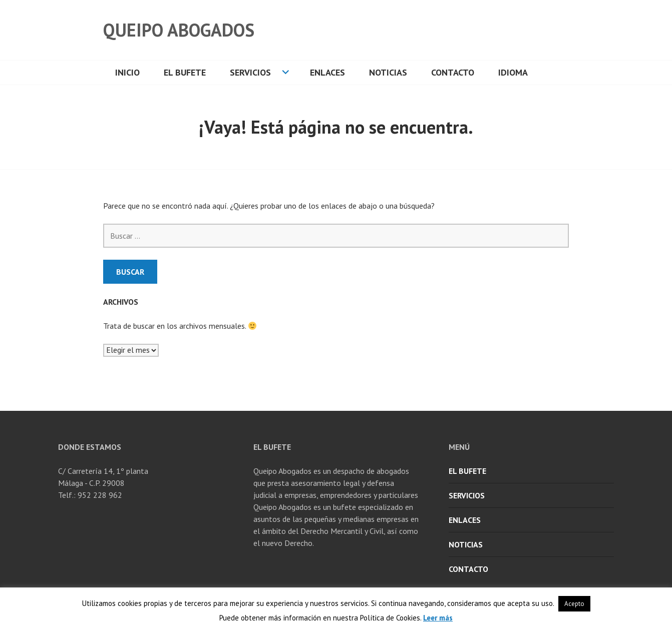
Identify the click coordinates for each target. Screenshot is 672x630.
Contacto (453, 72)
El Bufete (185, 72)
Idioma (513, 72)
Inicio (127, 72)
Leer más (438, 618)
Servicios (250, 72)
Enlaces (327, 72)
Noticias (388, 72)
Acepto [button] (574, 604)
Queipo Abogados (179, 30)
